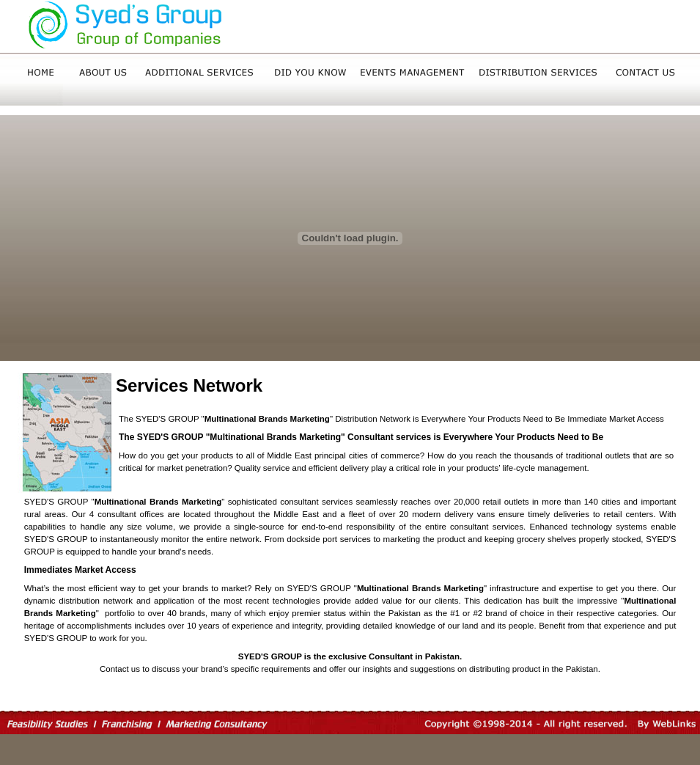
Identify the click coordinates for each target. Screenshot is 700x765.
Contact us (120, 669)
